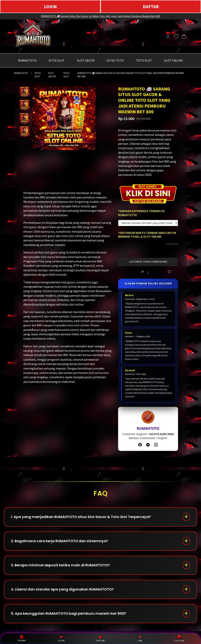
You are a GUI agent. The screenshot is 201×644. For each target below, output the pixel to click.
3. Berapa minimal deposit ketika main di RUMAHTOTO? (62, 567)
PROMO (22, 638)
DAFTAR (151, 6)
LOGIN (50, 6)
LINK (140, 638)
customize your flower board (148, 262)
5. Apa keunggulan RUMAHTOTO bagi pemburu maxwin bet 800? (70, 616)
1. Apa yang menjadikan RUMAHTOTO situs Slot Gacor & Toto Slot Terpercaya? (82, 517)
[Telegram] (148, 445)
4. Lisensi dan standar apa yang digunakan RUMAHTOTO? (64, 591)
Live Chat (179, 638)
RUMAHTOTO (21, 73)
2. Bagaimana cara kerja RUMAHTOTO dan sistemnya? (61, 542)
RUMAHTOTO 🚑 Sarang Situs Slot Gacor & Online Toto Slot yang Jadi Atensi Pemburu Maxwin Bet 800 (100, 16)
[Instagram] (156, 445)
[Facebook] (140, 445)
